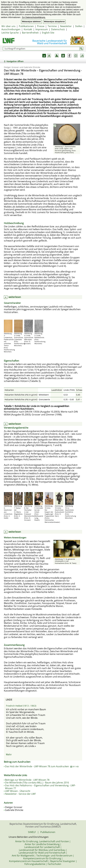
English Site (48, 33)
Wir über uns (8, 26)
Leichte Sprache (10, 33)
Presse (41, 26)
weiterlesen (15, 297)
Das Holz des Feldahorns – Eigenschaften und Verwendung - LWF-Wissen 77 (40, 787)
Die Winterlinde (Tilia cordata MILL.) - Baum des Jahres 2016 (37, 783)
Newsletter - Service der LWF (20, 794)
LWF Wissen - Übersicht (18, 791)
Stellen (79, 26)
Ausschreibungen (11, 29)
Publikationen (26, 26)
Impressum (42, 29)
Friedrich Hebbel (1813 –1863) (21, 706)
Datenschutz (58, 29)
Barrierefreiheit (30, 33)
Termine (52, 26)
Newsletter (66, 26)
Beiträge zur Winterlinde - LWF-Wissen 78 (27, 780)
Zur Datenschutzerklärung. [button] (34, 17)
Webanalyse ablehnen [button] (31, 22)
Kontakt (28, 29)
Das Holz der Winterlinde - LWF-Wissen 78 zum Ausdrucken (42, 766)
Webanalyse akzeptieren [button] (54, 22)
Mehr (9, 754)
